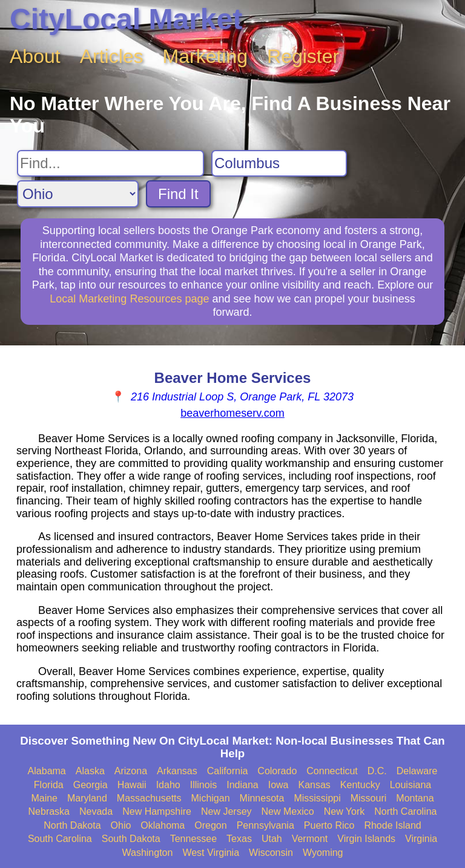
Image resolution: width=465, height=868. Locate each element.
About (35, 56)
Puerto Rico (329, 825)
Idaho (168, 785)
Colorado (277, 771)
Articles (112, 56)
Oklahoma (163, 825)
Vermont (310, 839)
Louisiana (411, 785)
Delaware (417, 771)
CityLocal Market (126, 19)
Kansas (314, 785)
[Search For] (110, 163)
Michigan (211, 798)
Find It (178, 194)
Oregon (210, 825)
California (228, 771)
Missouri (369, 798)
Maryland (87, 798)
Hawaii (132, 785)
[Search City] (279, 163)
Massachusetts (149, 798)
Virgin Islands (366, 839)
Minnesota (262, 798)
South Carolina (60, 839)
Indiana (242, 785)
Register (303, 56)
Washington (147, 853)
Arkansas (177, 771)
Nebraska (49, 811)
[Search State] (78, 194)
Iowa (279, 785)
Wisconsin (271, 853)
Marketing (206, 56)
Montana (415, 798)
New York (345, 811)
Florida (49, 785)
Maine (44, 798)
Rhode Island (392, 825)
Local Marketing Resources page (129, 299)
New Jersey (226, 811)
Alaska (90, 771)
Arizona (131, 771)
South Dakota (131, 839)
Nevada (96, 811)
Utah (272, 839)
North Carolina (405, 811)
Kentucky (360, 785)
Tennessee (193, 839)
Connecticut (332, 771)
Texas (239, 839)
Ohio (121, 825)
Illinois (203, 785)
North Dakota (72, 825)
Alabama (47, 771)
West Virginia (211, 853)
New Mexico (288, 811)
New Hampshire (157, 811)
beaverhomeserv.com (232, 413)
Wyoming (323, 853)
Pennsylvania (265, 825)
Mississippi (317, 798)
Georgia (91, 785)
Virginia (421, 839)
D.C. (377, 771)
